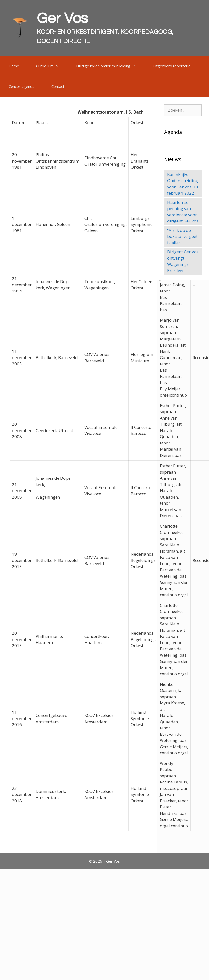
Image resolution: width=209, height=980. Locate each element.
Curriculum (52, 66)
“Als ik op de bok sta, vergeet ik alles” (182, 236)
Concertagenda (21, 86)
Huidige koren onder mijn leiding (110, 66)
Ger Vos (62, 19)
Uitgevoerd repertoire (172, 66)
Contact (58, 86)
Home (14, 66)
